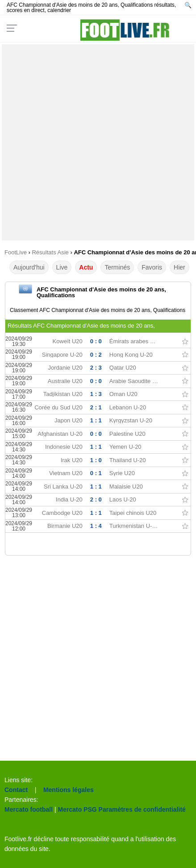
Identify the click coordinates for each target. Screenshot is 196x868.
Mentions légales (69, 790)
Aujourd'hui (29, 267)
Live (62, 267)
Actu (86, 267)
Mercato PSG (77, 809)
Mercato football (29, 809)
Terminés (117, 267)
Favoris (152, 267)
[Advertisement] (98, 142)
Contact (16, 790)
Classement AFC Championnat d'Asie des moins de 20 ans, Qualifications (98, 310)
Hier (179, 267)
